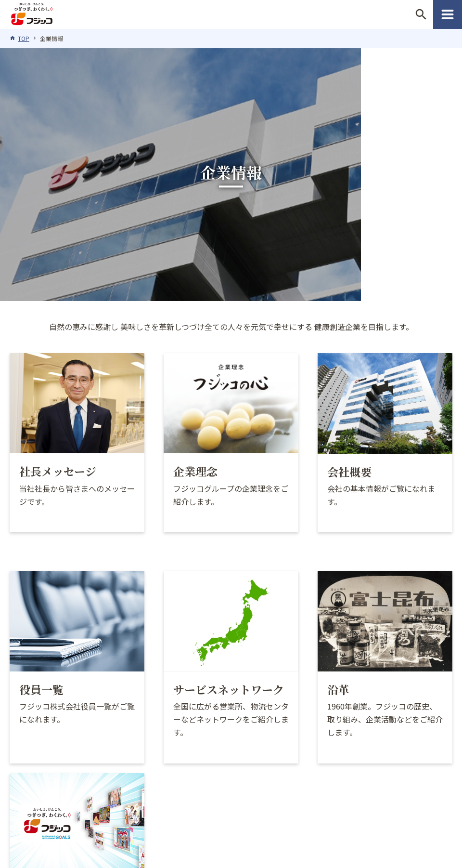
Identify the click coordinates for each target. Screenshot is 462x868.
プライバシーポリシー (276, 792)
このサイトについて (183, 792)
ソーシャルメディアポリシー (383, 792)
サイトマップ (231, 805)
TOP (24, 38)
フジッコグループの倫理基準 (79, 792)
